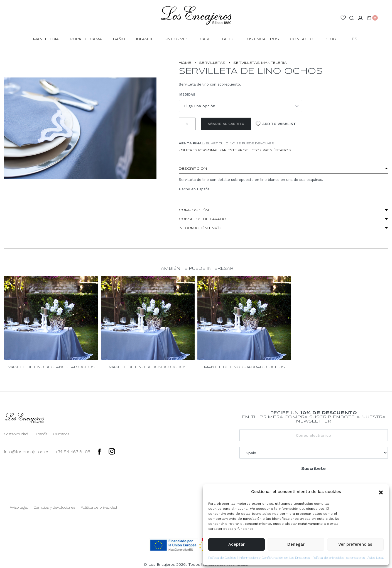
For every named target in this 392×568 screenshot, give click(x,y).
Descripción (193, 169)
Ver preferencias (355, 544)
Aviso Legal (376, 558)
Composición (194, 210)
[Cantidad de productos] (187, 124)
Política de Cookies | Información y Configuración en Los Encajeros (259, 558)
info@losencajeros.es (27, 452)
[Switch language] (357, 39)
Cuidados (61, 434)
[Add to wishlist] (276, 124)
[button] (381, 492)
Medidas (187, 94)
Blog (330, 39)
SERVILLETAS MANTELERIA (260, 63)
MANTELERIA (46, 39)
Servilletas (212, 63)
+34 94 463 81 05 (73, 452)
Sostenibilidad (16, 434)
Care (205, 39)
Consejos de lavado (203, 219)
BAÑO (119, 39)
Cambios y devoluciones (54, 507)
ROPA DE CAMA (86, 39)
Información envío (200, 228)
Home (185, 63)
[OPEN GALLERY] (80, 128)
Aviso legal (19, 507)
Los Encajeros (262, 39)
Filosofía (41, 434)
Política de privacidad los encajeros (339, 558)
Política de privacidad (99, 507)
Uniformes (177, 39)
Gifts (228, 39)
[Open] (343, 18)
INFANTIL (145, 39)
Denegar (296, 544)
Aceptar (237, 544)
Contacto (302, 39)
